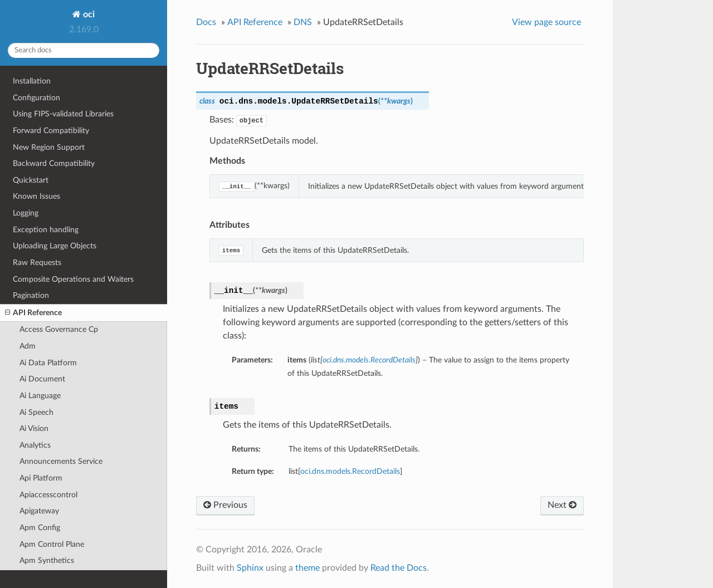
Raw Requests (37, 263)
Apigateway (39, 511)
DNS (303, 22)
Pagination (31, 295)
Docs (206, 22)
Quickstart (31, 180)
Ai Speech (36, 412)
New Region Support (49, 147)
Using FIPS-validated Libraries (63, 114)
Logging (26, 213)
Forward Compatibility (51, 131)
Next (562, 505)
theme (307, 568)
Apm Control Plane (52, 544)
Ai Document (42, 379)
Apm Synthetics (47, 560)
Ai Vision (34, 428)
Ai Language (40, 396)
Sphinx (250, 568)
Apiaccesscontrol (48, 495)
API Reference (33, 313)
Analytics (35, 445)
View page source (546, 22)
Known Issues (36, 196)
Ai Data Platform (48, 363)
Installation (32, 81)
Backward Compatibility (54, 163)
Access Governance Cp (59, 329)
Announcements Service (61, 461)
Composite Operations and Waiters (73, 279)
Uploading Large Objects (55, 246)
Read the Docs (399, 568)
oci (88, 14)
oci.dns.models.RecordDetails (350, 471)
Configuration (36, 98)
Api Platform (41, 478)
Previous (225, 505)
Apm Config (40, 528)
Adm (28, 346)
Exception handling (46, 230)
